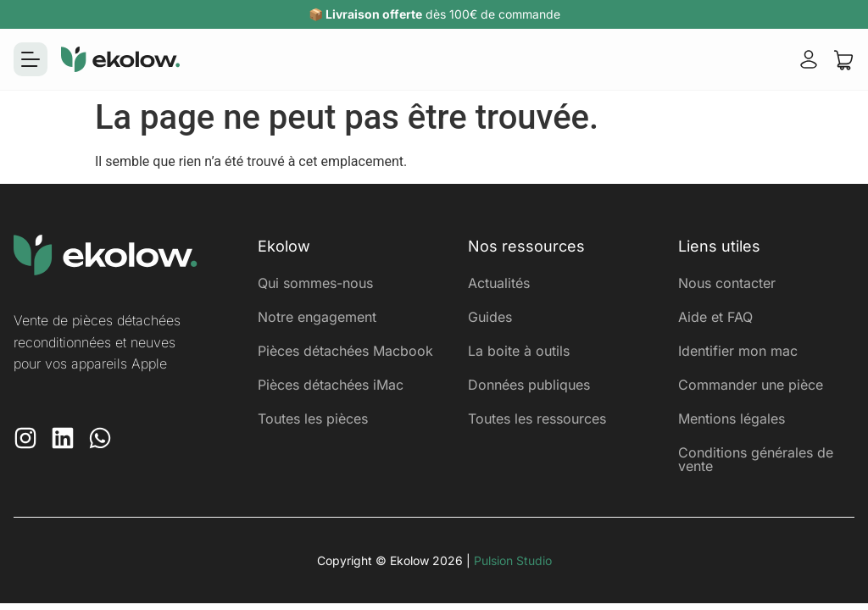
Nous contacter (727, 283)
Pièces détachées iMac (331, 385)
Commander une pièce (751, 385)
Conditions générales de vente (756, 459)
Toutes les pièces (313, 419)
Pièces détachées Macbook (345, 351)
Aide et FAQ (715, 317)
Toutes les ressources (537, 419)
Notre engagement (317, 317)
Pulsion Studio (513, 560)
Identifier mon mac (738, 351)
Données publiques (529, 385)
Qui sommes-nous (315, 283)
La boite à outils (519, 351)
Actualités (499, 283)
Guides (490, 317)
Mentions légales (732, 419)
